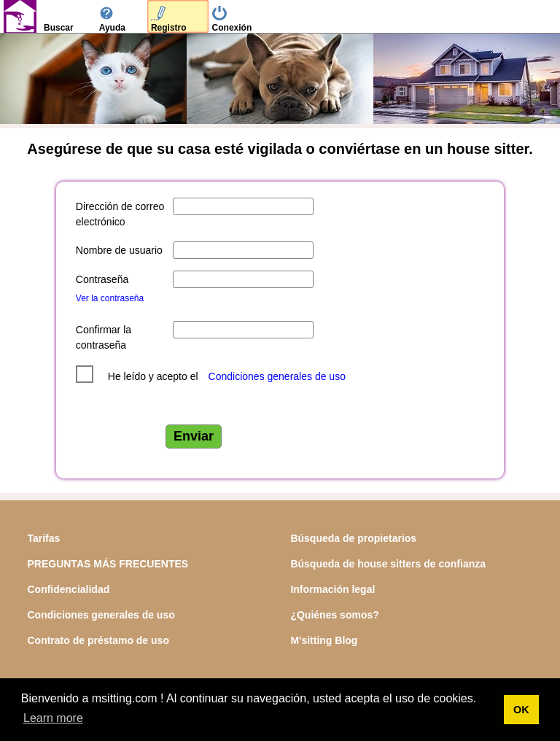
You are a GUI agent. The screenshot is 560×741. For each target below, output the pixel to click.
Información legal (332, 589)
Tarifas (43, 538)
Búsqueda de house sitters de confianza (388, 564)
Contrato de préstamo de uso (98, 640)
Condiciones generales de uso (277, 376)
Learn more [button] (53, 718)
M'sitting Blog (324, 640)
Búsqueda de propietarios (353, 538)
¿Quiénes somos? (334, 615)
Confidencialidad (68, 589)
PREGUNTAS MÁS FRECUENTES (108, 564)
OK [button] (521, 710)
